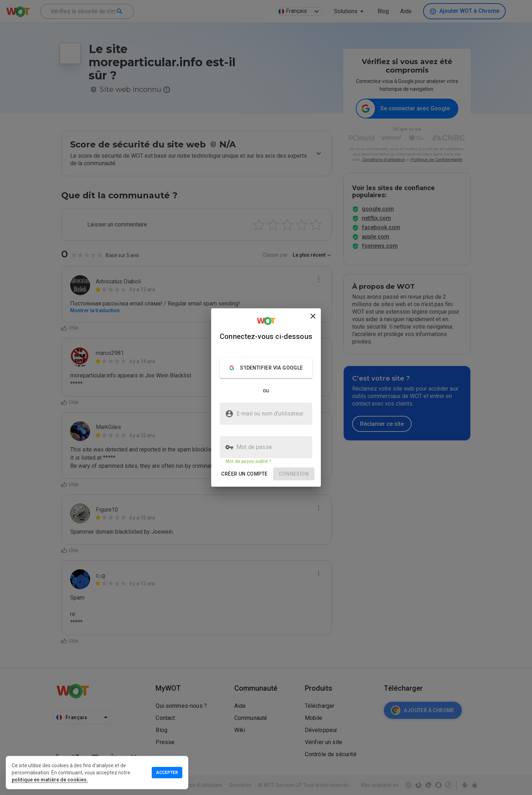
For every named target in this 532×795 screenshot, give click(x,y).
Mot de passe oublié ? (248, 461)
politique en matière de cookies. (50, 780)
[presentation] (266, 397)
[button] (244, 474)
